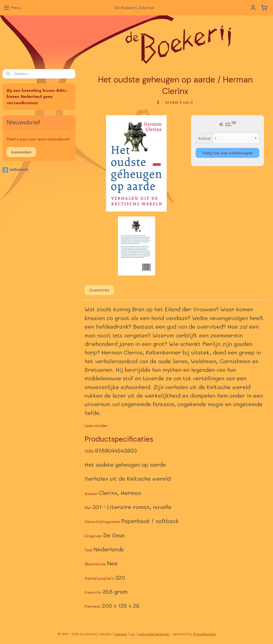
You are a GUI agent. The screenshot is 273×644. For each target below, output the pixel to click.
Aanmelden (21, 152)
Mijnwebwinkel (204, 634)
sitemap (121, 634)
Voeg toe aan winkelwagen (227, 153)
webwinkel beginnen (154, 634)
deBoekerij (15, 170)
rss (133, 634)
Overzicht (99, 290)
